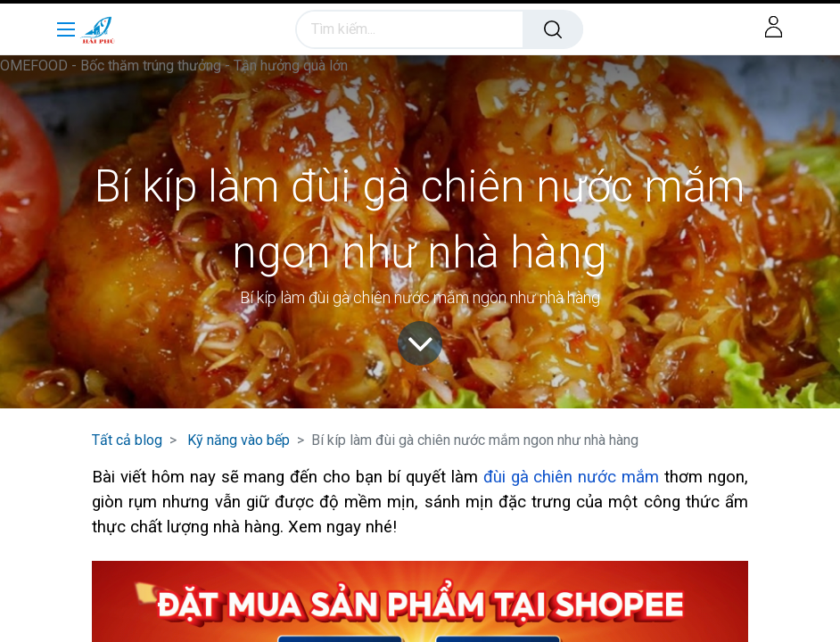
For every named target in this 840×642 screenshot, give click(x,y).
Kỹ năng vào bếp (239, 440)
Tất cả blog (127, 440)
